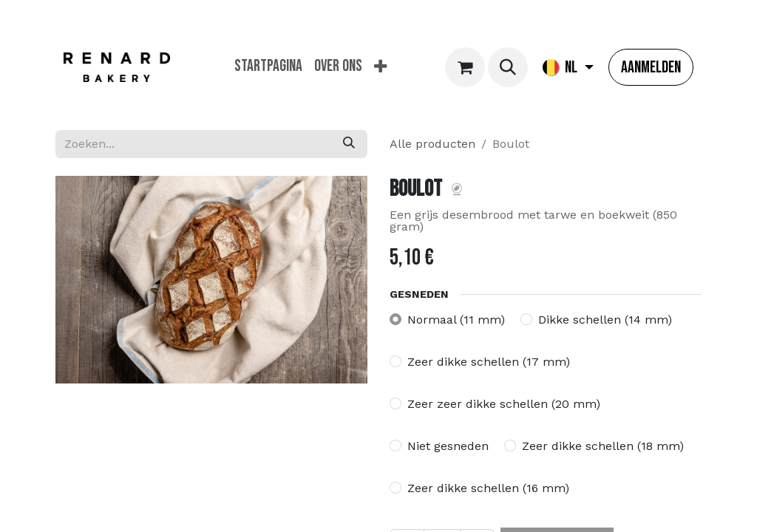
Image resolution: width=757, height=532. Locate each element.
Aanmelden (651, 68)
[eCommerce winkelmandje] (465, 67)
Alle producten (432, 144)
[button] (508, 67)
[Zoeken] (349, 144)
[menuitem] (268, 66)
